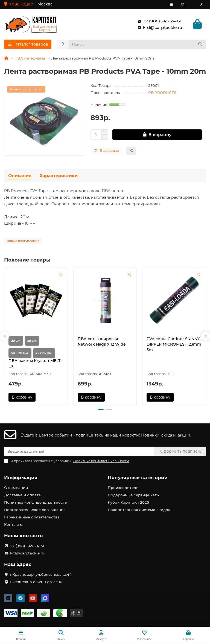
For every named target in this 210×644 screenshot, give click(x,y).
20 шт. (16, 341)
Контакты (13, 524)
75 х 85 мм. (44, 353)
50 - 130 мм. (20, 353)
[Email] (79, 451)
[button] (5, 336)
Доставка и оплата (22, 495)
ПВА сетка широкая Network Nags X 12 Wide (102, 342)
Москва (45, 4)
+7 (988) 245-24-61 (158, 21)
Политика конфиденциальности (36, 502)
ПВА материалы (30, 58)
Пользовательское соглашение (35, 510)
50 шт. (32, 341)
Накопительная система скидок (139, 510)
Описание (20, 176)
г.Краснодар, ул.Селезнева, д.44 (41, 574)
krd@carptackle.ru (159, 28)
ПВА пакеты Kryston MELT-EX (35, 363)
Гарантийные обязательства (32, 517)
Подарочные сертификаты (134, 495)
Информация (21, 477)
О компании (16, 488)
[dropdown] (171, 5)
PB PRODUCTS (162, 93)
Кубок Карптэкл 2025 (128, 502)
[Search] (137, 44)
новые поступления (23, 241)
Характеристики (59, 176)
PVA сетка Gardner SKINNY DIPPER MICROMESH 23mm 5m (174, 344)
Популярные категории (138, 477)
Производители (123, 488)
